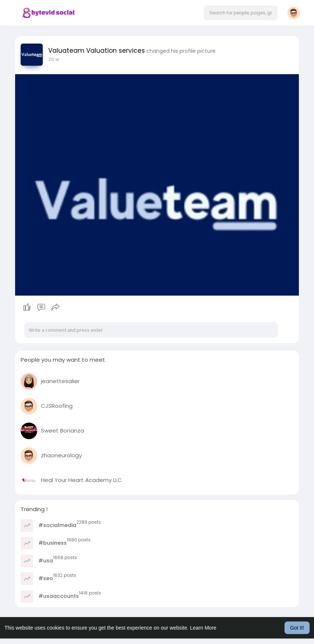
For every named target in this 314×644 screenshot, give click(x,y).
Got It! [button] (297, 628)
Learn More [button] (203, 628)
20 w (54, 59)
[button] (241, 13)
